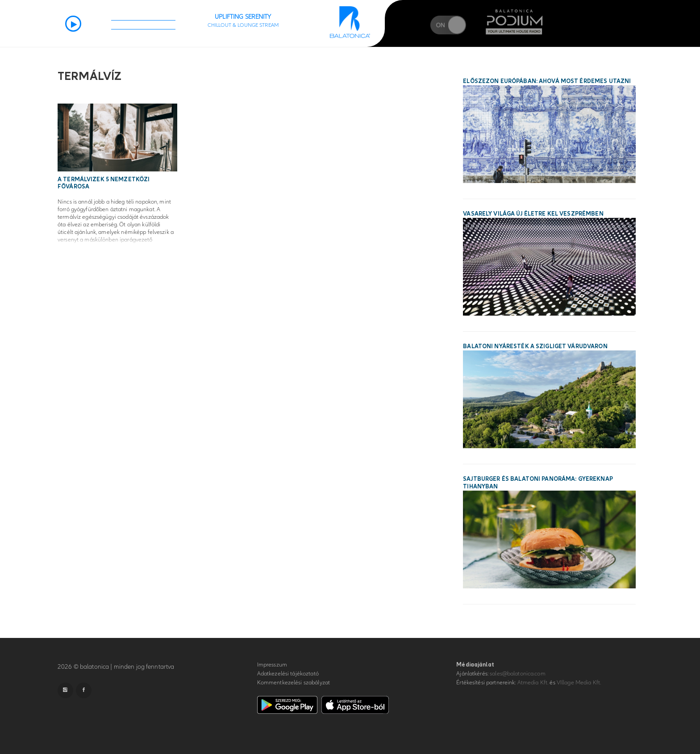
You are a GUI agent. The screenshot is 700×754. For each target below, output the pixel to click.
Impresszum (272, 665)
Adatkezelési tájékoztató (288, 674)
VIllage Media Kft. (579, 683)
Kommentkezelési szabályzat (294, 683)
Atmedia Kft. (533, 683)
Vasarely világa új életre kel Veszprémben (533, 214)
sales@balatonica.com (518, 674)
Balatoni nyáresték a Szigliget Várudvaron (535, 346)
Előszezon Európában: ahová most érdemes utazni (547, 81)
